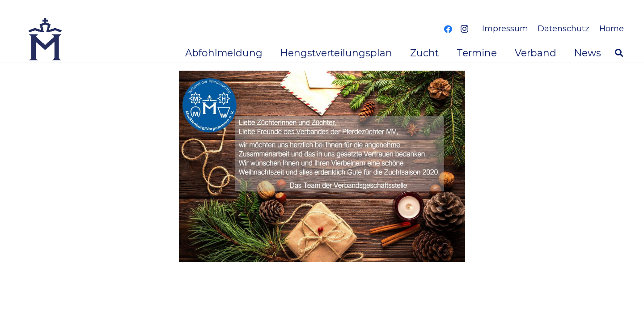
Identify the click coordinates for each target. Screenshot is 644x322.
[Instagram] (464, 29)
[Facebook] (448, 29)
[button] (619, 53)
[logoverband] (46, 40)
